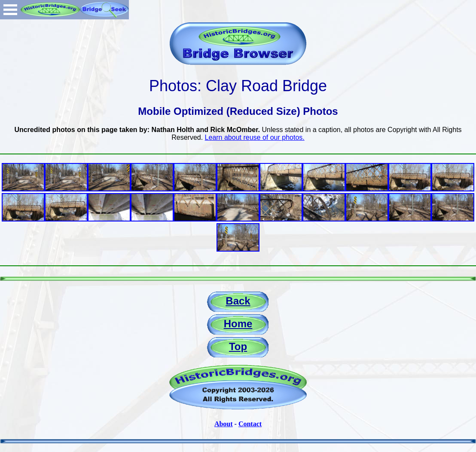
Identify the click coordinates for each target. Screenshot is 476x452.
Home (238, 324)
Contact (250, 424)
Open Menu (10, 10)
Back (238, 301)
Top (238, 346)
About (224, 424)
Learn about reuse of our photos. (255, 137)
